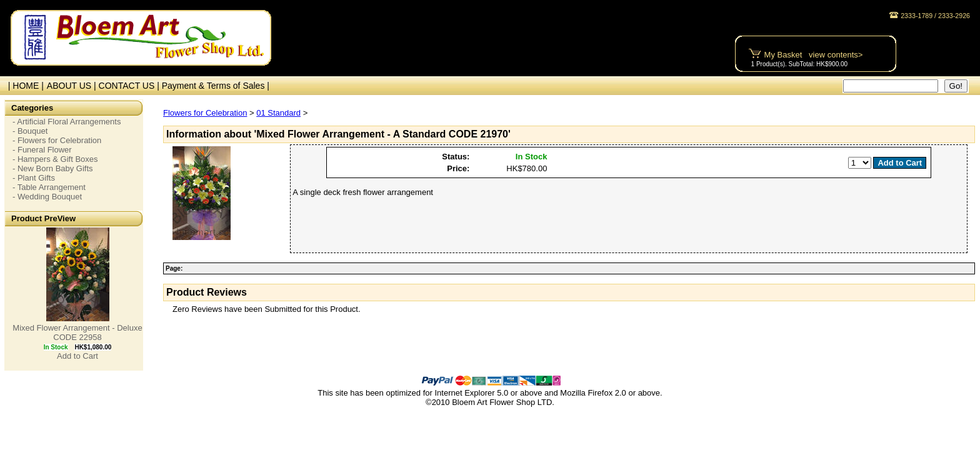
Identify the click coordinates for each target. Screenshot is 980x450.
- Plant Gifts (34, 178)
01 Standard (278, 113)
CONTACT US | (130, 86)
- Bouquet (30, 131)
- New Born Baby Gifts (53, 168)
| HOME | (23, 86)
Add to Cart (77, 356)
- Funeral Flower (42, 150)
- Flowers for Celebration (57, 140)
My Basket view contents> (814, 55)
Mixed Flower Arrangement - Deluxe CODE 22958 (77, 332)
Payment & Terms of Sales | (216, 86)
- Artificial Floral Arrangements (67, 122)
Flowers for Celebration (205, 113)
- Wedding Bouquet (47, 197)
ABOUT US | (73, 86)
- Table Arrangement (49, 187)
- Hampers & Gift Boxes (55, 159)
